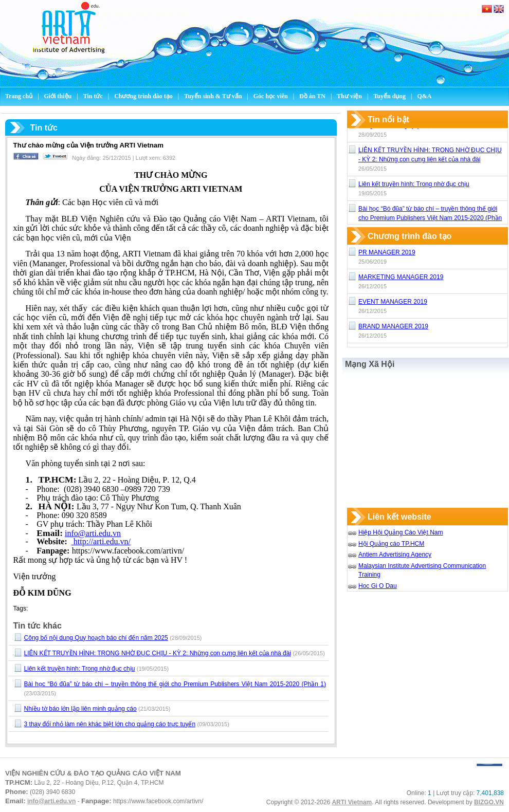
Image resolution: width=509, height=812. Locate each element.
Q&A (424, 96)
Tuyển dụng (389, 96)
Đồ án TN (313, 96)
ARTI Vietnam (352, 802)
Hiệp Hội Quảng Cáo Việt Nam (401, 532)
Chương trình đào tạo (144, 96)
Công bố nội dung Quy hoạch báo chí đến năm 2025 (96, 638)
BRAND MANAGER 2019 (393, 326)
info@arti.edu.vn (93, 533)
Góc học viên (271, 96)
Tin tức (94, 96)
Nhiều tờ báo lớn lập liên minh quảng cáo (80, 709)
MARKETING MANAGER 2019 (401, 277)
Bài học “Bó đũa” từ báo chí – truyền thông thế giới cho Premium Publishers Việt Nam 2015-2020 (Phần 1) (175, 684)
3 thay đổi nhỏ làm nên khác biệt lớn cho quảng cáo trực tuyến (110, 724)
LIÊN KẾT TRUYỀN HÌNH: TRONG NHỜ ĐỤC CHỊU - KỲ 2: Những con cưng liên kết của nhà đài (158, 653)
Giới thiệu (59, 96)
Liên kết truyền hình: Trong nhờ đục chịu (80, 669)
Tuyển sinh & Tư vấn (213, 96)
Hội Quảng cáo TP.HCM (391, 544)
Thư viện (350, 96)
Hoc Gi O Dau (378, 586)
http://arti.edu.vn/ (101, 541)
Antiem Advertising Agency (395, 555)
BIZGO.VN (489, 802)
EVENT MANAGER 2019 (393, 302)
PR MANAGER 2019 (387, 252)
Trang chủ (19, 96)
